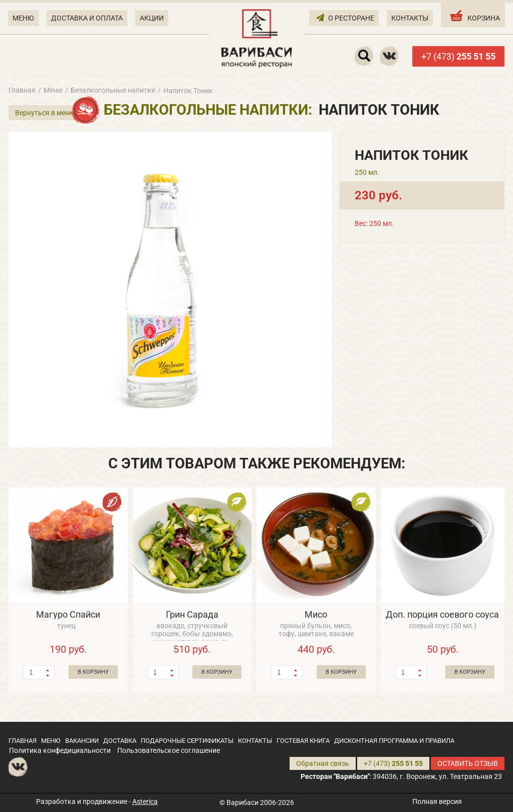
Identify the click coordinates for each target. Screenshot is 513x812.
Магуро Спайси (68, 614)
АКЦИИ (152, 18)
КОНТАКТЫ (410, 18)
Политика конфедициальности (60, 750)
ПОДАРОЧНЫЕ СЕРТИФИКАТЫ (187, 741)
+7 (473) (458, 56)
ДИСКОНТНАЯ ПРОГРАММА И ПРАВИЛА (394, 741)
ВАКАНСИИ (82, 741)
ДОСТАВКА (120, 741)
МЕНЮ (23, 18)
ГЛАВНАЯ (23, 741)
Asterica (145, 801)
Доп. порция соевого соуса (442, 614)
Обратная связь (323, 763)
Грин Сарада (192, 614)
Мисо (316, 614)
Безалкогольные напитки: (208, 110)
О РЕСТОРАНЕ (345, 17)
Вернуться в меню (45, 113)
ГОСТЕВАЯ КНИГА (303, 741)
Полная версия (437, 801)
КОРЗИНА (474, 16)
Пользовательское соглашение (169, 750)
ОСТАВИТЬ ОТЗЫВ (468, 763)
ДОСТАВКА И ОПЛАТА (87, 18)
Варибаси (242, 802)
